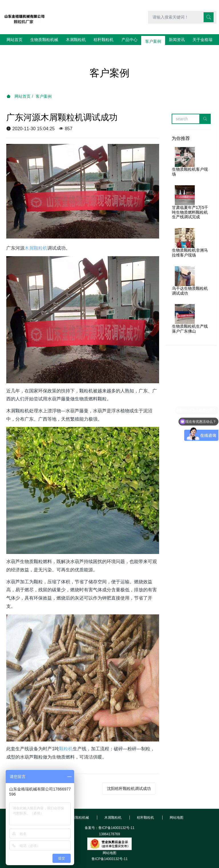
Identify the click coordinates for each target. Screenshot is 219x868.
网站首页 (15, 40)
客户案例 (44, 85)
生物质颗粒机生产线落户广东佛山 (190, 318)
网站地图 (109, 842)
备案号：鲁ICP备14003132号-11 (110, 817)
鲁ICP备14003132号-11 (110, 848)
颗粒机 (66, 738)
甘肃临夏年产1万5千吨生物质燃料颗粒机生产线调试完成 (190, 201)
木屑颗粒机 (36, 237)
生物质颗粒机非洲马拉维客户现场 (190, 242)
